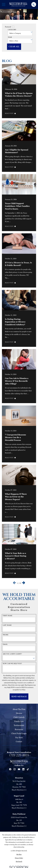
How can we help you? (12, 664)
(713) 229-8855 (19, 755)
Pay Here (19, 737)
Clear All (14, 47)
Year (10, 37)
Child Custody (19, 717)
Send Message (19, 697)
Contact (19, 741)
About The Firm (19, 709)
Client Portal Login (19, 733)
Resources (19, 729)
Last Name (7, 625)
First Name (7, 616)
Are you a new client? (12, 654)
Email (5, 644)
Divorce (19, 713)
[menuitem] (19, 854)
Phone (6, 635)
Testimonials (19, 725)
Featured (8, 27)
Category (12, 30)
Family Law (19, 721)
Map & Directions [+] (19, 790)
